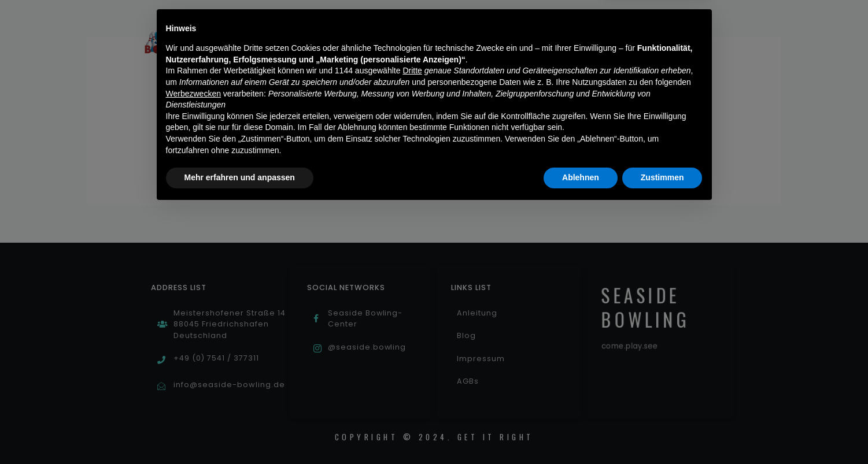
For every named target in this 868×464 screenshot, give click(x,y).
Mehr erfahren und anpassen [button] (240, 432)
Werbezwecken (193, 348)
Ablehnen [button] (581, 432)
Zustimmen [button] (662, 432)
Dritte (412, 326)
